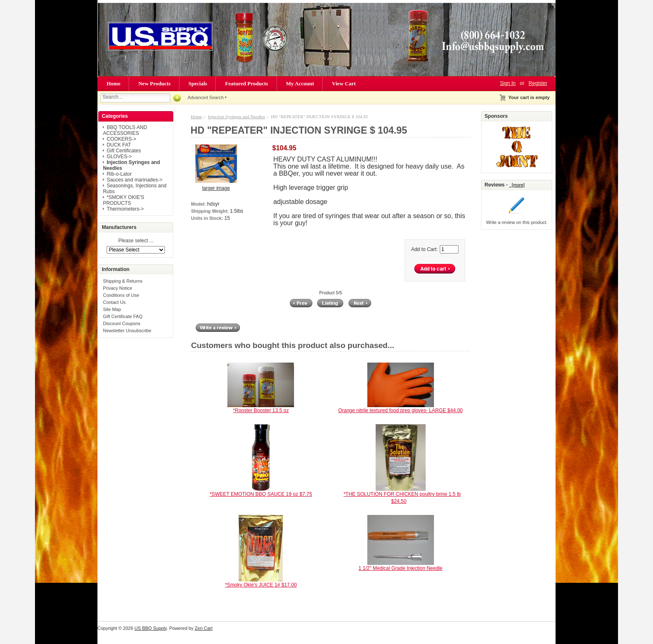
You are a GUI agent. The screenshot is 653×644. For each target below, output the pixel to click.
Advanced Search (206, 97)
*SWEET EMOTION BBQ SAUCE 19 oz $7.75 (261, 494)
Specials (198, 83)
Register (538, 83)
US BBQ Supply (151, 628)
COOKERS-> (121, 139)
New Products (154, 83)
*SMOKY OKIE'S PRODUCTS (123, 200)
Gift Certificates (124, 151)
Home (113, 83)
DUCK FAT (119, 145)
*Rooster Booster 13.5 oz (261, 410)
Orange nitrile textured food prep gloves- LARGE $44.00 (400, 410)
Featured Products (246, 83)
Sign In (508, 83)
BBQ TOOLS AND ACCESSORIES (125, 130)
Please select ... (136, 241)
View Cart (344, 83)
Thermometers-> (125, 209)
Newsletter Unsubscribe (127, 331)
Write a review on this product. (517, 222)
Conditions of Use (121, 295)
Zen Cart (204, 628)
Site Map (112, 309)
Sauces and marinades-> (135, 180)
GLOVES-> (119, 157)
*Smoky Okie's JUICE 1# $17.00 (261, 585)
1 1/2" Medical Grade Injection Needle (401, 568)
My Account (300, 83)
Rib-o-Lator (119, 174)
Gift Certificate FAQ (123, 316)
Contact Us (114, 302)
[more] (517, 185)
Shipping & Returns (123, 281)
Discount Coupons (122, 323)
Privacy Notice (117, 288)
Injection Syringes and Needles (236, 117)
